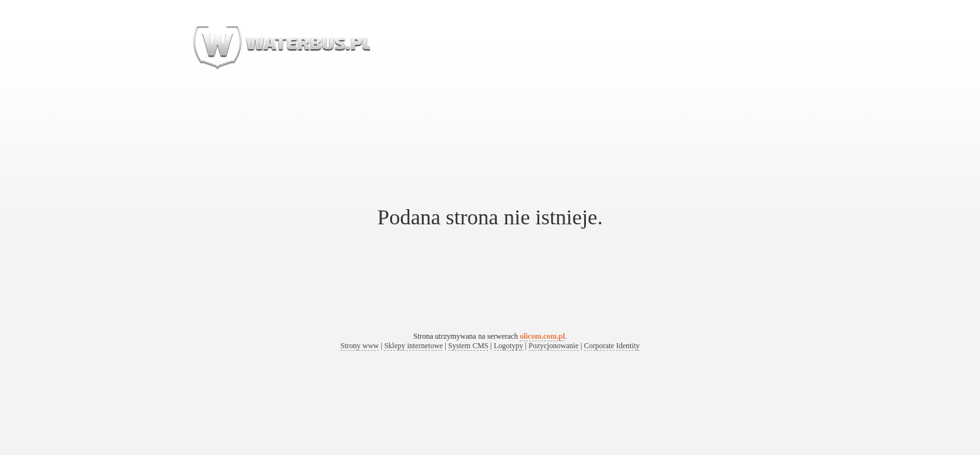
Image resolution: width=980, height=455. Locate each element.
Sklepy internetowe (413, 346)
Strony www (360, 346)
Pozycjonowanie (553, 346)
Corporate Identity (612, 346)
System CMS (469, 346)
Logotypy (509, 346)
